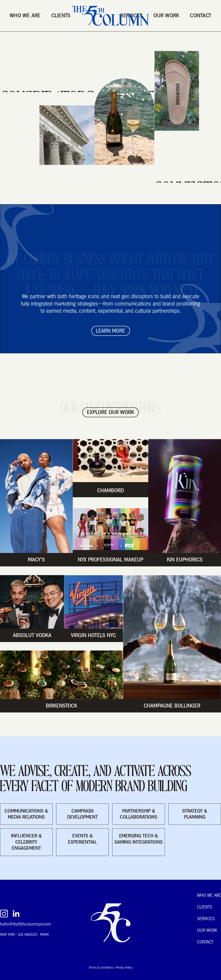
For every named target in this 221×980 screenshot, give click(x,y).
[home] (110, 16)
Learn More (111, 331)
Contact (201, 15)
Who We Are (25, 15)
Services (206, 919)
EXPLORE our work (110, 412)
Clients (61, 15)
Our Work (166, 15)
